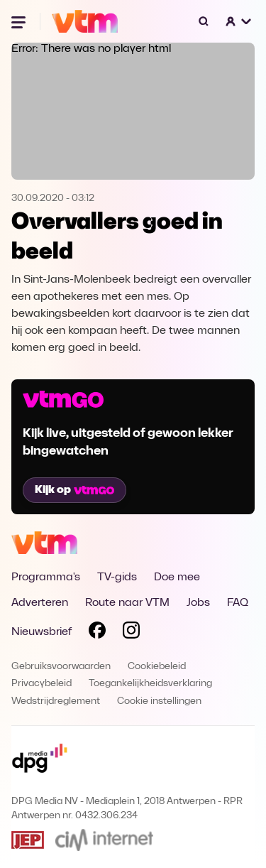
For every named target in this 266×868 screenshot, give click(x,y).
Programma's (46, 577)
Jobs (198, 603)
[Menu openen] (20, 21)
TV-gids (117, 577)
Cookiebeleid (157, 667)
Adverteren (40, 603)
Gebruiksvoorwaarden (61, 667)
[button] (239, 21)
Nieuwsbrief (41, 632)
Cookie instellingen (159, 701)
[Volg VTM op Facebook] (97, 633)
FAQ (238, 603)
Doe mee (177, 577)
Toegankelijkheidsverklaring (150, 684)
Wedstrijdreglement (56, 701)
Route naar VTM (127, 603)
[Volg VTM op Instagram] (131, 633)
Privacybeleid (41, 684)
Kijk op (74, 490)
